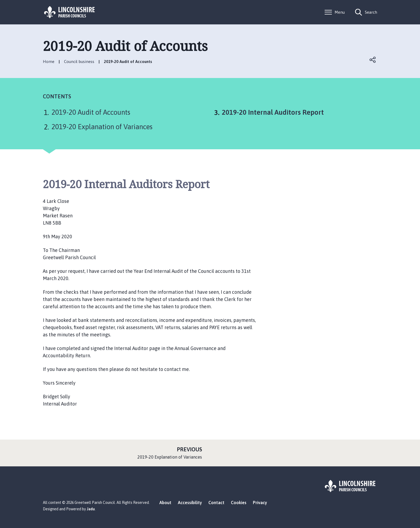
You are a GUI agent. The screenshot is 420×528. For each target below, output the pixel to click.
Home (49, 62)
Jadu (91, 509)
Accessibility (190, 503)
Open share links (373, 60)
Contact (216, 503)
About (165, 503)
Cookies (239, 503)
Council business (79, 62)
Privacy (260, 503)
